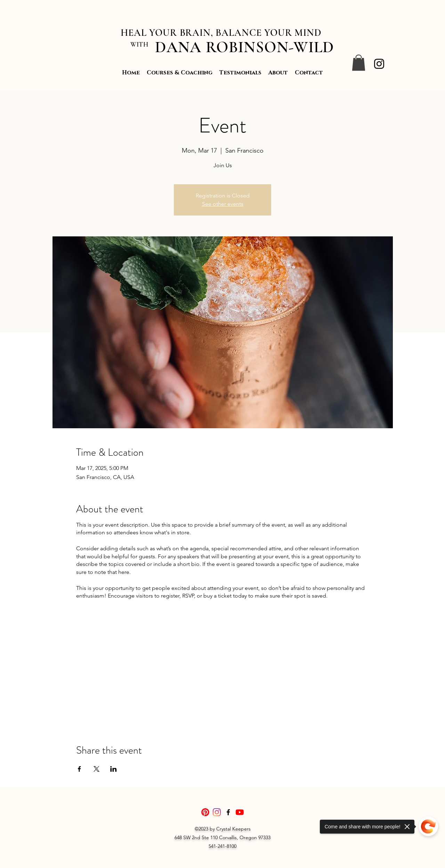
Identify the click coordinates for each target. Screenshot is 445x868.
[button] (359, 63)
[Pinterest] (205, 812)
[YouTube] (240, 812)
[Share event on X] (96, 769)
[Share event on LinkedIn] (114, 769)
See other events (223, 204)
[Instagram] (379, 64)
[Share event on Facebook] (79, 769)
